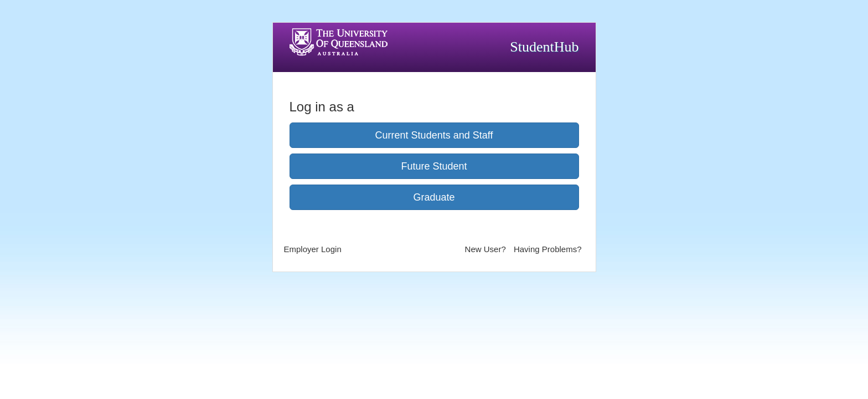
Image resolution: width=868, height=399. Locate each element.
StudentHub (544, 47)
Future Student (434, 166)
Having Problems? (548, 249)
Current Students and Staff (434, 135)
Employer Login (313, 249)
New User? (485, 249)
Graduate (434, 197)
